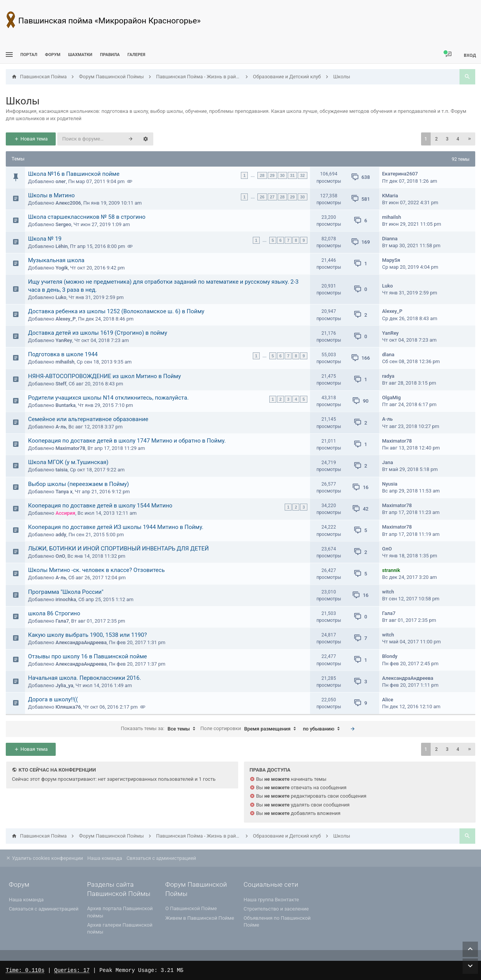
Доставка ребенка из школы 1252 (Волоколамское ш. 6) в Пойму (116, 311)
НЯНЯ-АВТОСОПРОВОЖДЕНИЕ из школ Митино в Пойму (104, 376)
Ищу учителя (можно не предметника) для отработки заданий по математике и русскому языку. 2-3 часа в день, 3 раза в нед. (163, 286)
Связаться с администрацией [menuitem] (161, 858)
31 (292, 175)
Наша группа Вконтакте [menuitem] (271, 900)
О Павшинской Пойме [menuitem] (191, 908)
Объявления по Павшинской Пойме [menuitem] (277, 921)
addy (61, 535)
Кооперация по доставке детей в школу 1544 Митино (100, 506)
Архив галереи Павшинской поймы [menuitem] (120, 928)
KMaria (390, 196)
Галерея (136, 55)
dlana (388, 354)
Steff (61, 384)
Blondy (390, 656)
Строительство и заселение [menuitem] (276, 909)
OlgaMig (392, 397)
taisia (61, 470)
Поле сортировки (250, 729)
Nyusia (390, 484)
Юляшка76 (68, 707)
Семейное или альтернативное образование (88, 419)
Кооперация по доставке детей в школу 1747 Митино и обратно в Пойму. (127, 441)
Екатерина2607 (400, 174)
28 (262, 175)
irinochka (66, 599)
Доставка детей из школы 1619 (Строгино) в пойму (98, 333)
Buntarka (65, 405)
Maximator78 (70, 448)
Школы (23, 101)
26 (262, 197)
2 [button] (437, 139)
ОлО (60, 556)
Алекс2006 (68, 203)
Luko (61, 297)
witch (388, 592)
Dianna (390, 239)
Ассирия (65, 513)
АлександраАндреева (81, 642)
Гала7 (62, 621)
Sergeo (63, 224)
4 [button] (458, 139)
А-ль (61, 427)
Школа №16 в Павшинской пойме (74, 174)
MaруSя (391, 260)
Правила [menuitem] (110, 55)
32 (302, 175)
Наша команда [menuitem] (105, 858)
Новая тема (31, 139)
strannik (391, 570)
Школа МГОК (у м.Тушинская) (68, 462)
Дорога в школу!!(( (53, 699)
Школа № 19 (45, 239)
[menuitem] (80, 55)
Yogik (61, 268)
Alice (388, 700)
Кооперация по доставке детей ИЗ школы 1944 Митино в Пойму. (116, 527)
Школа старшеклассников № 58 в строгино (87, 217)
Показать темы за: (160, 729)
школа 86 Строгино (54, 613)
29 (272, 175)
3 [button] (447, 139)
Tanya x (64, 492)
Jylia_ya (64, 685)
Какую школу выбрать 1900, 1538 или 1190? (87, 635)
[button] (469, 139)
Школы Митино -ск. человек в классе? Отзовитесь (96, 570)
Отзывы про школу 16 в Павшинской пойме (88, 656)
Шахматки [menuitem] (80, 55)
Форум (53, 55)
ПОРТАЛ (29, 55)
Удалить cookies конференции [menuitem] (44, 858)
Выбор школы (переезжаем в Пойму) (78, 484)
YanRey (64, 340)
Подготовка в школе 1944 (63, 354)
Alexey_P (66, 319)
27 (272, 197)
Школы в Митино (51, 195)
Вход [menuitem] (470, 55)
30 (282, 175)
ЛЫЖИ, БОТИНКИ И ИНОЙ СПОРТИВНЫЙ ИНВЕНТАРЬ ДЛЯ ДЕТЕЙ (119, 549)
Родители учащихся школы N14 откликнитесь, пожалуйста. (108, 398)
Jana (388, 462)
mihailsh (392, 217)
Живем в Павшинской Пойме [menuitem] (200, 918)
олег (61, 181)
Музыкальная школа (56, 260)
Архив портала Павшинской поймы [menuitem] (120, 912)
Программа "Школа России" (66, 592)
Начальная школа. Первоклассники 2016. (85, 678)
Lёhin (61, 246)
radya (388, 376)
